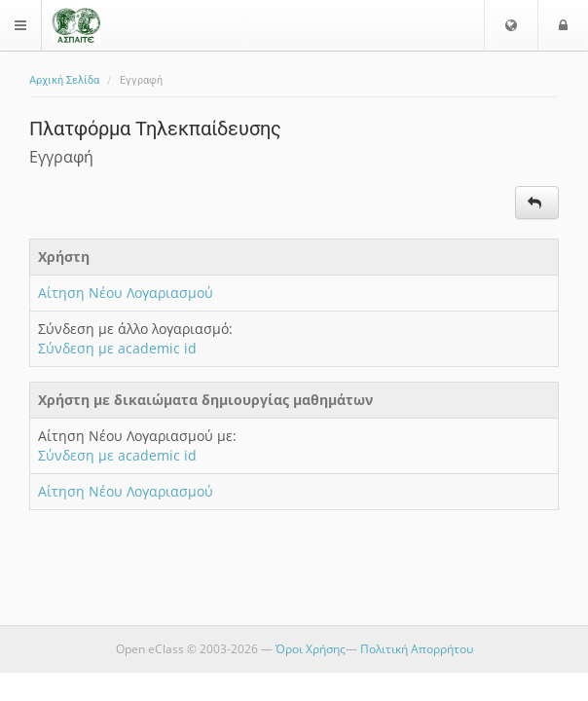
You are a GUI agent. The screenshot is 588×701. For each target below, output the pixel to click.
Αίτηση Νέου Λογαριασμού (126, 293)
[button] (511, 25)
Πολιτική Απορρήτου (417, 649)
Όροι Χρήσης (311, 649)
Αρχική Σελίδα (64, 80)
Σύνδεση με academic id (117, 348)
